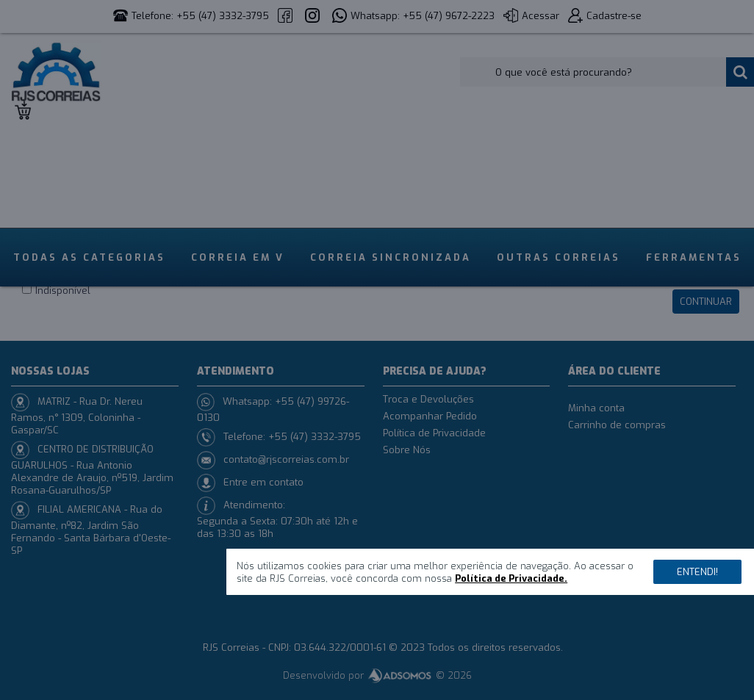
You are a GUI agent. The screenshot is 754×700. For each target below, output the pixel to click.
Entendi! (697, 572)
